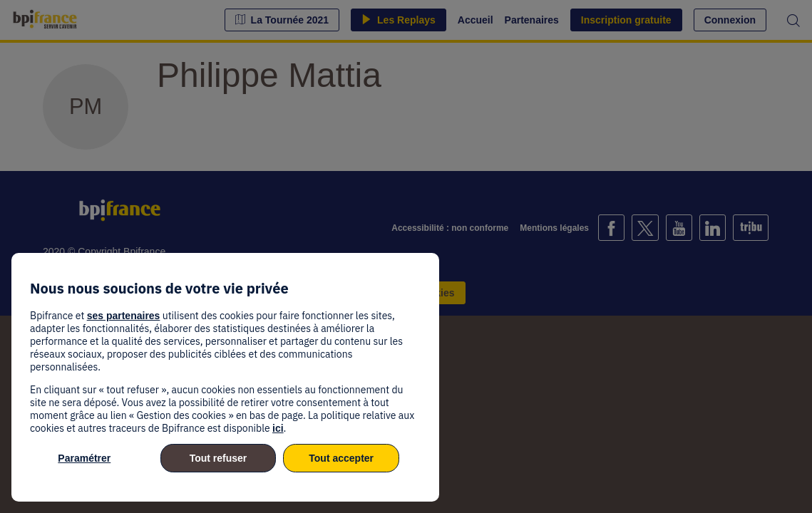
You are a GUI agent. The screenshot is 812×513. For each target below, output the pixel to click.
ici (278, 428)
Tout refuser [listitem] (219, 458)
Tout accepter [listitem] (341, 458)
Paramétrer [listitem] (84, 458)
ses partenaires (124, 316)
